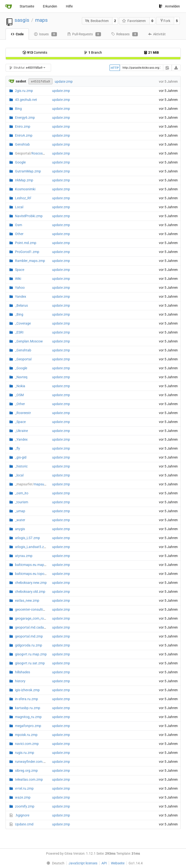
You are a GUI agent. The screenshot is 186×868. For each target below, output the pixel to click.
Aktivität (157, 34)
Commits (35, 52)
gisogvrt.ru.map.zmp (31, 654)
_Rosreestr (23, 413)
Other (19, 234)
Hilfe (69, 6)
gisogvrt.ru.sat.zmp (30, 663)
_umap (20, 511)
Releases (124, 34)
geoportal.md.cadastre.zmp (36, 627)
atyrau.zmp (24, 556)
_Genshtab (23, 350)
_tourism (22, 502)
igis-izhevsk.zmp (27, 690)
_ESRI (19, 332)
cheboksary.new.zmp (31, 583)
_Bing (19, 314)
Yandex (21, 297)
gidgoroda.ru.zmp (29, 645)
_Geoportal (23, 359)
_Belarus (21, 305)
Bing (18, 109)
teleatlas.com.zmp (29, 779)
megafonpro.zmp (28, 726)
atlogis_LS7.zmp (27, 538)
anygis (20, 529)
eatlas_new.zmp (27, 601)
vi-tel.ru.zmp (24, 788)
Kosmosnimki (25, 189)
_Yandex (21, 439)
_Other (20, 404)
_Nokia (20, 386)
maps (41, 20)
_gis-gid (21, 457)
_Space (20, 422)
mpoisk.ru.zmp (26, 735)
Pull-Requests (84, 34)
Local (19, 207)
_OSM (19, 395)
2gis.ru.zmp (24, 91)
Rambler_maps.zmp (30, 261)
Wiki (18, 279)
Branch (93, 52)
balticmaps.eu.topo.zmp (33, 574)
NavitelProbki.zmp (29, 216)
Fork (165, 21)
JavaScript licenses (83, 863)
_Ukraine (21, 431)
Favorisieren (134, 21)
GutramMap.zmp (28, 171)
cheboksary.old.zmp (30, 592)
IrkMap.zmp (24, 180)
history (20, 681)
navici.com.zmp (27, 744)
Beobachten (97, 21)
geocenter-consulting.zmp (35, 609)
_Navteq (21, 377)
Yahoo (20, 288)
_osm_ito (22, 493)
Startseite (27, 6)
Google (20, 162)
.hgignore (22, 815)
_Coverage (23, 323)
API (104, 863)
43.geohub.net (26, 100)
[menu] (54, 863)
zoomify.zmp (25, 806)
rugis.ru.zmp (25, 753)
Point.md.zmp (26, 243)
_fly (18, 448)
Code (17, 34)
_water (20, 520)
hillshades (23, 672)
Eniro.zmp (23, 126)
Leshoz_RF (23, 198)
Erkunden (50, 6)
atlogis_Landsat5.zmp (32, 547)
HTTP (115, 68)
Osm (19, 225)
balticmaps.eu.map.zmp (33, 565)
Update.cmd (24, 824)
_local (19, 475)
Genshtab (22, 144)
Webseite (118, 863)
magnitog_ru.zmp (28, 717)
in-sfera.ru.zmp (27, 699)
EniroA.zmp (24, 135)
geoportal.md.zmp (29, 636)
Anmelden (169, 6)
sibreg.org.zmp (26, 771)
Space (20, 270)
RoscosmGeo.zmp (37, 153)
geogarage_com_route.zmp (36, 618)
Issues (45, 34)
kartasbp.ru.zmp (28, 708)
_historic (21, 466)
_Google (21, 368)
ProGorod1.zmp (27, 252)
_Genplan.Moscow (29, 341)
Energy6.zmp (25, 118)
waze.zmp (23, 797)
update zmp (64, 82)
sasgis (22, 20)
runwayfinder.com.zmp (32, 762)
